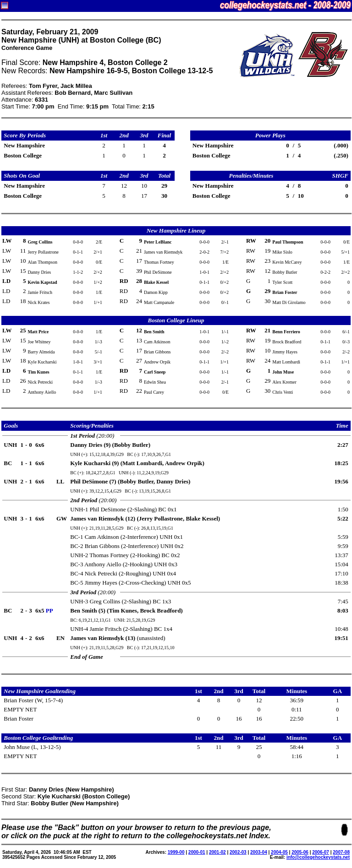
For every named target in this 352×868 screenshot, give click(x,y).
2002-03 (238, 852)
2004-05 (279, 852)
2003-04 (259, 852)
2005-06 (300, 852)
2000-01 (197, 852)
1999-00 (176, 852)
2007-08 (341, 852)
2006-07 (321, 852)
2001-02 (217, 852)
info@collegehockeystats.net (318, 857)
